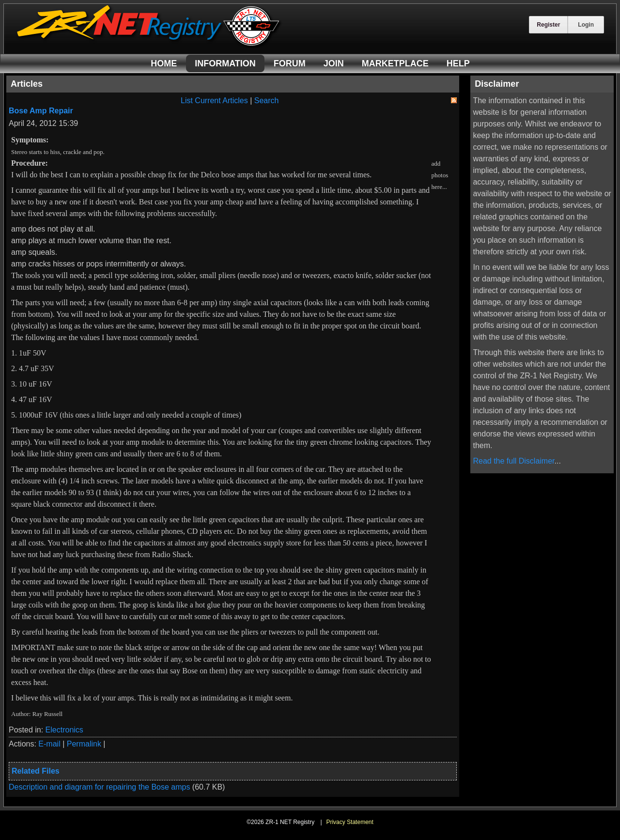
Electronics (64, 730)
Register (548, 25)
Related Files (36, 771)
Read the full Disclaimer (513, 461)
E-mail (49, 744)
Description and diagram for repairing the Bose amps (101, 787)
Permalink (84, 744)
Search (267, 101)
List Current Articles (214, 101)
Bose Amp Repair (41, 111)
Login (586, 25)
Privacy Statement (349, 822)
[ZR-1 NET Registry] (149, 45)
